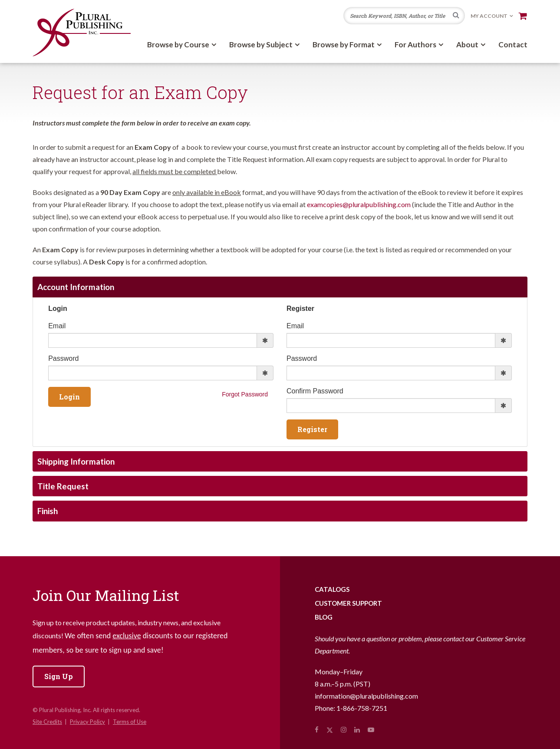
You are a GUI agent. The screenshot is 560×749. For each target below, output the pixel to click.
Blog (324, 617)
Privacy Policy (87, 722)
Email (57, 326)
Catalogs (332, 589)
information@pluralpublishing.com (366, 696)
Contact (513, 45)
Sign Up (59, 676)
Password (63, 358)
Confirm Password (315, 391)
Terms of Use (130, 722)
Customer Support (348, 603)
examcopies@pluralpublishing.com (359, 204)
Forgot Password (245, 394)
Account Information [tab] (76, 287)
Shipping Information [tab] (76, 461)
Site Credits (47, 722)
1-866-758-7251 (362, 708)
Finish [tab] (48, 511)
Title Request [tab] (63, 486)
